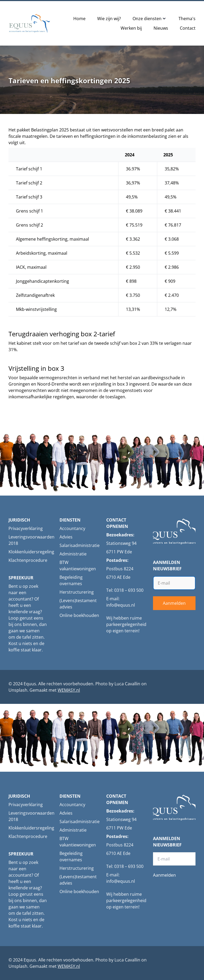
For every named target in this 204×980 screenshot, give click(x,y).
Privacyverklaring (26, 528)
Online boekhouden (79, 615)
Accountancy (72, 528)
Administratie (73, 554)
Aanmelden (174, 603)
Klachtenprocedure (28, 560)
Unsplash (18, 690)
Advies (66, 537)
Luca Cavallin (127, 684)
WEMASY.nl (69, 690)
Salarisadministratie (80, 545)
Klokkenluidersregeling (31, 552)
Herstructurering (77, 592)
